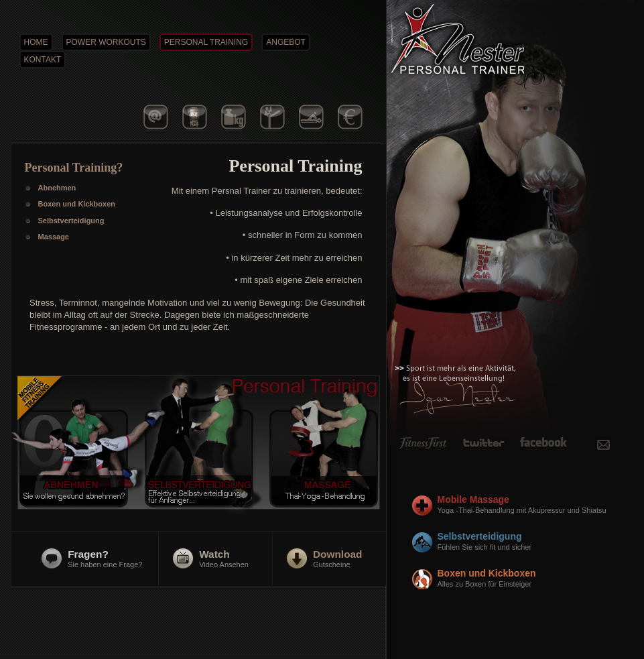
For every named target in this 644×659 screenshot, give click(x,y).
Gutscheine (338, 558)
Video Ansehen (224, 558)
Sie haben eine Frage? (105, 558)
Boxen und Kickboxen (536, 579)
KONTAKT (43, 60)
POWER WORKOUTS (106, 42)
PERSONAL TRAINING (206, 42)
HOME (36, 42)
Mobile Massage (536, 505)
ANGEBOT (286, 42)
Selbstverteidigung (536, 542)
